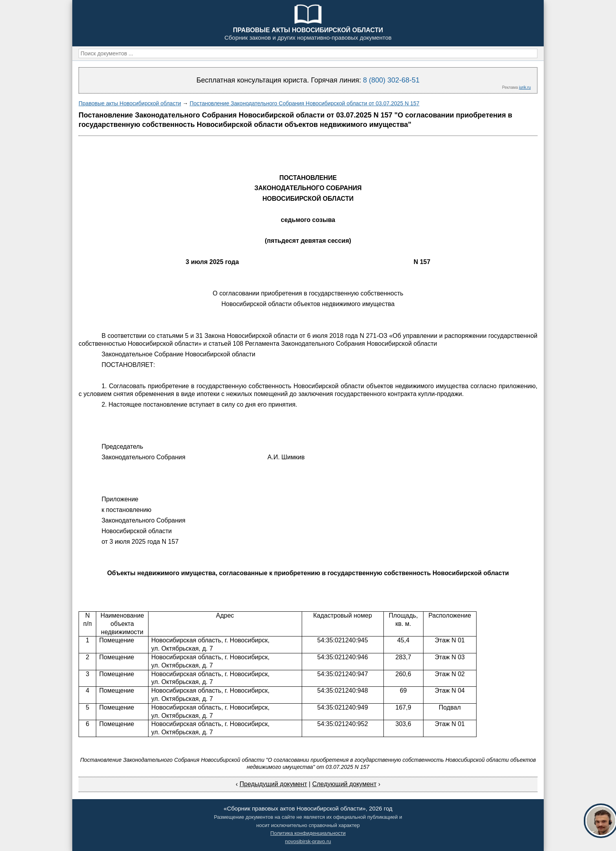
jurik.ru (525, 87)
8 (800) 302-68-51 (391, 80)
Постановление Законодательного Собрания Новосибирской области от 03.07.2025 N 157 (305, 103)
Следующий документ (345, 784)
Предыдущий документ (273, 784)
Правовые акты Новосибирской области (130, 103)
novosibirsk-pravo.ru (308, 841)
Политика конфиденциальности (308, 833)
